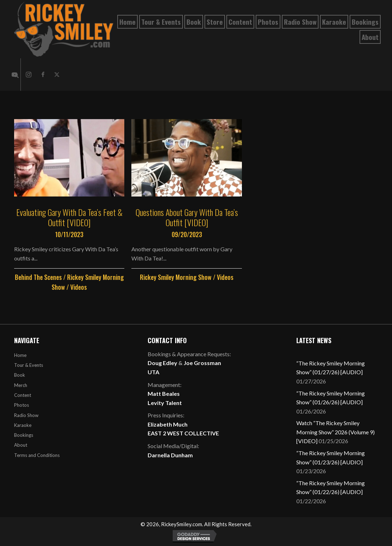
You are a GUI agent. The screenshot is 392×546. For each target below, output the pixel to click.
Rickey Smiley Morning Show (176, 277)
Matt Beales (164, 394)
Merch (21, 385)
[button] (29, 75)
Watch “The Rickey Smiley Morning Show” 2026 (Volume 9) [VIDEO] (335, 432)
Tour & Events (29, 365)
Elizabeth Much (168, 424)
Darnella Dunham (170, 455)
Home (20, 355)
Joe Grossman (202, 363)
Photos (22, 405)
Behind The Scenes (38, 277)
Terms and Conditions (37, 455)
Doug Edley (162, 363)
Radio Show (26, 415)
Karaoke (23, 425)
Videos (79, 287)
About (21, 445)
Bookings (24, 435)
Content (23, 395)
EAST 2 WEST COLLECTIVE (183, 433)
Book (20, 375)
